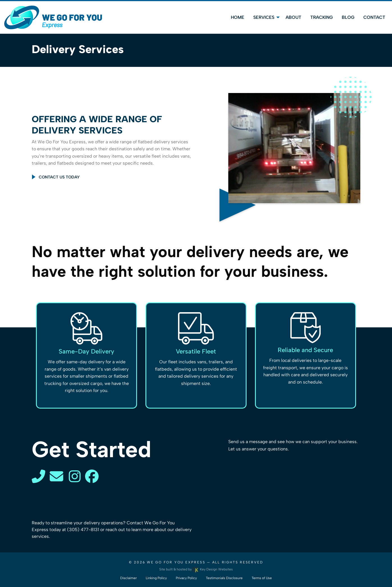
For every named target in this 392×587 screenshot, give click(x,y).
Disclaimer (128, 578)
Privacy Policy (186, 578)
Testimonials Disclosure (224, 578)
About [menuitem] (293, 17)
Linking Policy (156, 578)
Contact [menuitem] (374, 17)
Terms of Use (262, 578)
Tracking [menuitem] (322, 17)
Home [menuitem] (238, 17)
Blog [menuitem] (348, 17)
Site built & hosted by (196, 569)
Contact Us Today (59, 177)
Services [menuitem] (264, 17)
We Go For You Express (176, 562)
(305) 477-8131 (83, 530)
